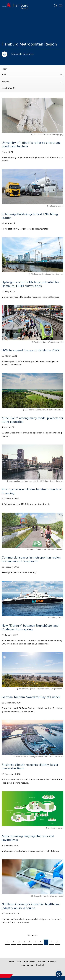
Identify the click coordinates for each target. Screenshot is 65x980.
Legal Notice (27, 965)
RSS (19, 962)
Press (11, 962)
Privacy (42, 962)
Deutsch (40, 965)
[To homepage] (15, 6)
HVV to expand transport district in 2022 (31, 351)
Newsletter (30, 962)
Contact (52, 962)
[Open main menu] (61, 6)
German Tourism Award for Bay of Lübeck (31, 697)
